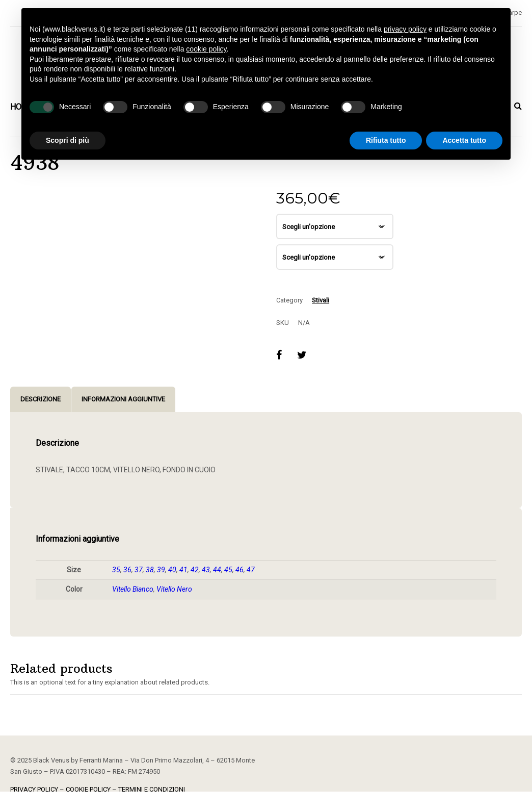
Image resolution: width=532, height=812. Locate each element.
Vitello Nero (174, 589)
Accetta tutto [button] (464, 140)
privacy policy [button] (405, 29)
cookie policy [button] (206, 49)
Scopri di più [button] (68, 140)
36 (127, 570)
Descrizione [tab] (41, 399)
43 (206, 570)
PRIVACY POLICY (34, 789)
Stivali (321, 300)
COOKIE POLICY (88, 789)
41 (183, 570)
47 (251, 570)
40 (172, 570)
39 (161, 570)
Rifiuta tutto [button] (386, 140)
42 (195, 570)
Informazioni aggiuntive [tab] (123, 399)
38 (150, 570)
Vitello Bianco (133, 589)
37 (139, 570)
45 (228, 570)
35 (116, 570)
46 (240, 570)
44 (217, 570)
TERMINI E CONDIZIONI (152, 789)
